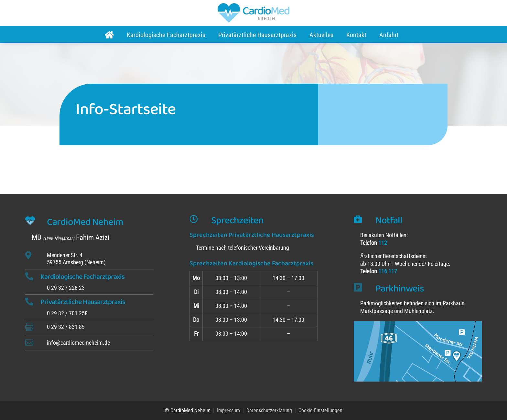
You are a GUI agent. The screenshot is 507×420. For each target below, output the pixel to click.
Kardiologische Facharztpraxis (166, 35)
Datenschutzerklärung (269, 410)
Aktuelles (321, 35)
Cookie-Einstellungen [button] (320, 410)
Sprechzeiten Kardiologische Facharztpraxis (251, 263)
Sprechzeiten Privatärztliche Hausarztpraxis (252, 235)
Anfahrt (389, 35)
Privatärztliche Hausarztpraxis (257, 35)
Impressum (228, 410)
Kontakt (356, 35)
